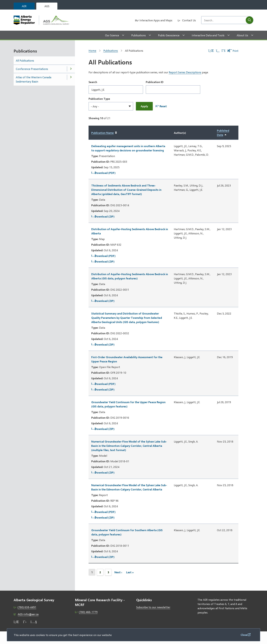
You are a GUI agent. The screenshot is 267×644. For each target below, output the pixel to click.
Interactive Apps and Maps (156, 20)
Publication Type (99, 99)
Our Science (112, 35)
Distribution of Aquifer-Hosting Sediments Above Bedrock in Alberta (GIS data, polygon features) (130, 276)
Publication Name (103, 133)
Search (93, 82)
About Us (242, 35)
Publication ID (155, 82)
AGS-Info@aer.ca (28, 614)
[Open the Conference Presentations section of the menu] (71, 69)
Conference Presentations (32, 69)
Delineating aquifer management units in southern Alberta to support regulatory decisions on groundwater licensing (128, 148)
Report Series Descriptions (185, 72)
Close (244, 635)
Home (92, 51)
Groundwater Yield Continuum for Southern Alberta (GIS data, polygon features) (127, 532)
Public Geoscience (169, 35)
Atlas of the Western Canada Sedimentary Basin (34, 79)
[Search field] (224, 20)
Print (233, 51)
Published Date (226, 133)
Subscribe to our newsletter (153, 607)
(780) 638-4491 (27, 607)
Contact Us (189, 20)
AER (24, 6)
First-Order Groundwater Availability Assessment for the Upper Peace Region (127, 359)
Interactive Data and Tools (208, 35)
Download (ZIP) (103, 216)
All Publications (25, 60)
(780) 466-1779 (88, 612)
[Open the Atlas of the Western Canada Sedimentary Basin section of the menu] (71, 77)
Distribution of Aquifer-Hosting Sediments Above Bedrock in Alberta (130, 231)
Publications (139, 35)
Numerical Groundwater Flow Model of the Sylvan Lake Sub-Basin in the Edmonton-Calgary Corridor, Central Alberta (129, 487)
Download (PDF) (103, 173)
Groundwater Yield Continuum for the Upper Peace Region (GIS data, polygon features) (128, 404)
